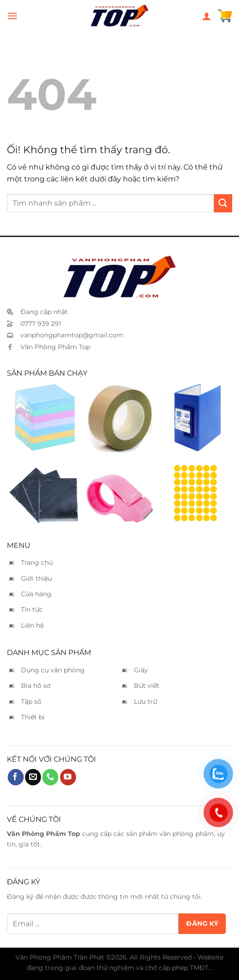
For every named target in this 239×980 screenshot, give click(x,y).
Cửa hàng (36, 594)
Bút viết (147, 686)
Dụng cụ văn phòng (53, 670)
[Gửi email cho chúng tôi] (33, 777)
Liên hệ (32, 625)
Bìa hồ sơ (36, 686)
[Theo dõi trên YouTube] (68, 777)
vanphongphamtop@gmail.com (72, 335)
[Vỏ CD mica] (44, 489)
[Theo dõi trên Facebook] (16, 777)
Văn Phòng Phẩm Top (55, 347)
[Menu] (12, 16)
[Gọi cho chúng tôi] (50, 777)
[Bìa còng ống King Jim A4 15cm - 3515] (195, 418)
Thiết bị (33, 717)
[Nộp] (223, 203)
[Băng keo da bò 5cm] (119, 418)
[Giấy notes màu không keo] (44, 418)
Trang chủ (37, 562)
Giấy (141, 670)
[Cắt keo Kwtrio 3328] (119, 489)
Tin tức (32, 609)
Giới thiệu (36, 578)
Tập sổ (31, 701)
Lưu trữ (145, 701)
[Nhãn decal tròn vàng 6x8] (195, 489)
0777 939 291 (41, 324)
